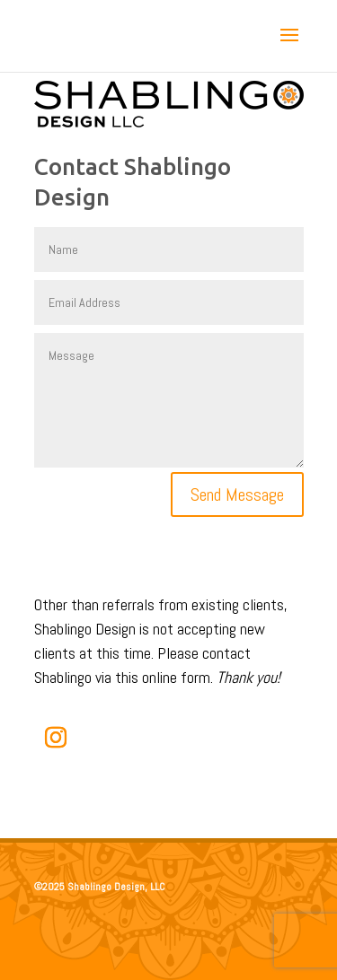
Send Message (237, 494)
